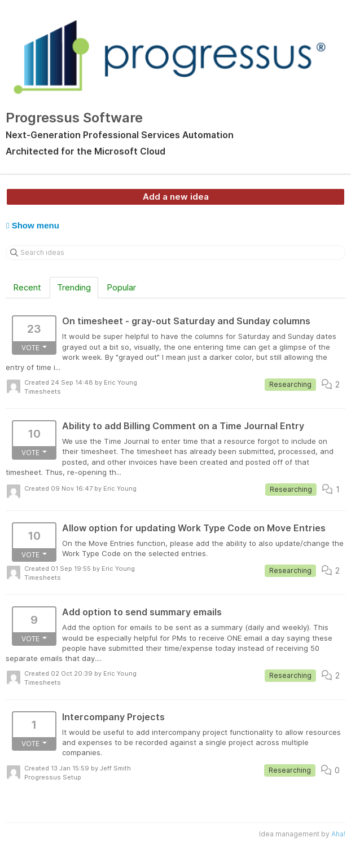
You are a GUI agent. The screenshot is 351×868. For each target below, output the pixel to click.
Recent (27, 287)
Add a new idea (176, 197)
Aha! (338, 834)
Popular (121, 287)
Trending (74, 287)
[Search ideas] (175, 253)
